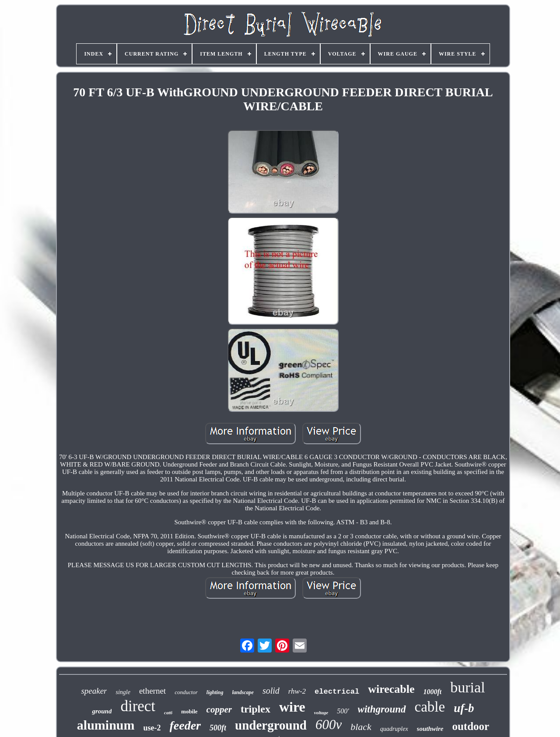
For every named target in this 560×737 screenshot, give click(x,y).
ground (102, 711)
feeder (185, 725)
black (361, 727)
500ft (218, 728)
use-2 (152, 728)
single (123, 692)
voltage (321, 712)
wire (292, 707)
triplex (255, 709)
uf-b (464, 708)
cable (430, 707)
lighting (215, 692)
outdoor (471, 726)
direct (138, 706)
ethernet (152, 691)
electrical (337, 692)
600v (329, 725)
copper (219, 709)
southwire (430, 729)
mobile (189, 711)
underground (271, 725)
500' (343, 711)
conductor (186, 692)
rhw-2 (297, 691)
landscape (243, 692)
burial (467, 687)
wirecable (391, 689)
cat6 (168, 712)
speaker (94, 691)
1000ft (433, 692)
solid (271, 691)
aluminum (106, 725)
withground (382, 709)
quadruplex (394, 729)
